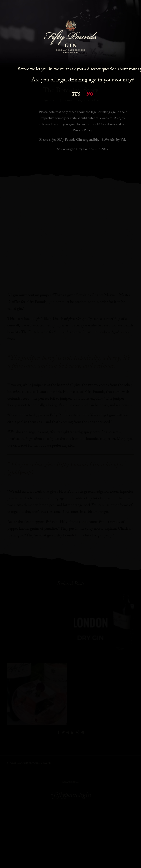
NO (90, 94)
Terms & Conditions (100, 125)
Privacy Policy (82, 131)
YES (76, 94)
